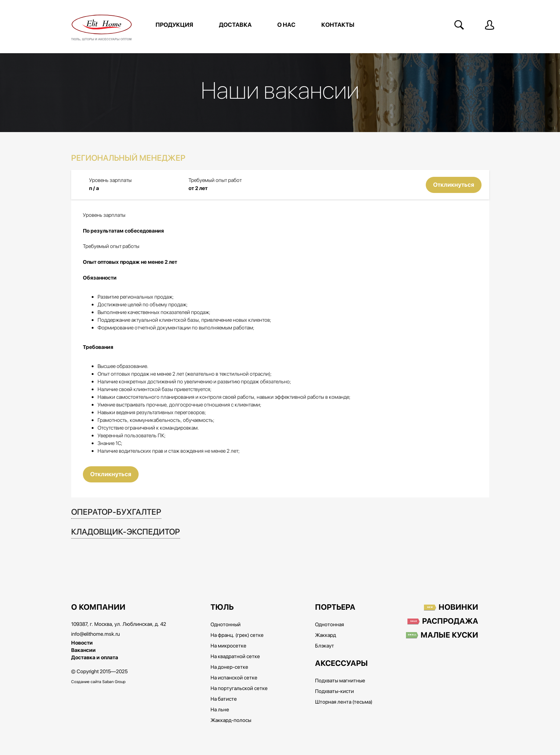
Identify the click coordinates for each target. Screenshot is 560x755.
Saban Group (114, 682)
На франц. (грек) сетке (237, 635)
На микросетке (228, 646)
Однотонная (330, 625)
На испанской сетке (234, 678)
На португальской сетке (239, 689)
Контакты (338, 25)
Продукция (174, 25)
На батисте (224, 699)
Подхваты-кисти (334, 692)
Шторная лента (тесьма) (344, 702)
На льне (220, 710)
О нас (286, 25)
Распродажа (450, 621)
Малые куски (449, 635)
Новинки (458, 608)
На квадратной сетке (235, 657)
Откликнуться (454, 185)
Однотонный (226, 625)
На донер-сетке (229, 667)
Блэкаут (325, 646)
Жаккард (325, 635)
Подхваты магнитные (340, 681)
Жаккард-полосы (231, 721)
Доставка (235, 25)
